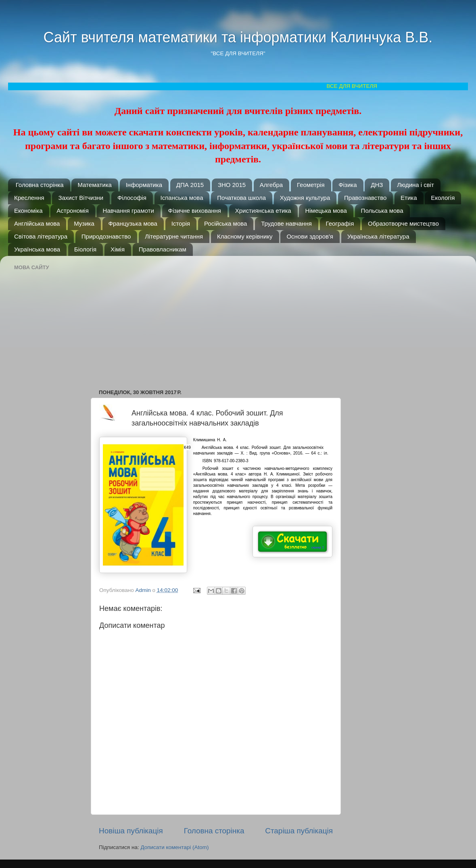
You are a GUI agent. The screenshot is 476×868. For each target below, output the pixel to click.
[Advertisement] (204, 318)
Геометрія (311, 185)
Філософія (132, 198)
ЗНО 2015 (232, 185)
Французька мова (133, 223)
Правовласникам (163, 249)
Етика (409, 198)
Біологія (85, 249)
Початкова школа (241, 198)
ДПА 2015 (190, 185)
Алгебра (271, 185)
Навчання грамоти (128, 211)
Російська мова (225, 223)
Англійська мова (37, 223)
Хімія (118, 249)
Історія (181, 223)
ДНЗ (377, 185)
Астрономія (72, 211)
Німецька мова (326, 211)
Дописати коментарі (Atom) (174, 847)
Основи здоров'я (310, 236)
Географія (340, 223)
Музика (84, 223)
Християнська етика (263, 211)
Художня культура (305, 198)
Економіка (28, 211)
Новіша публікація (131, 831)
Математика (95, 185)
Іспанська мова (182, 198)
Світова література (41, 236)
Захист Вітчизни (81, 198)
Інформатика (144, 185)
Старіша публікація (299, 831)
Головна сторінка (40, 185)
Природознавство (106, 236)
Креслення (29, 198)
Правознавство (365, 198)
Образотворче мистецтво (403, 223)
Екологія (443, 198)
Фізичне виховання (195, 211)
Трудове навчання (286, 223)
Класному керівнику (245, 236)
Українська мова (37, 249)
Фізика (348, 185)
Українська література (378, 236)
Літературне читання (174, 236)
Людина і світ (415, 185)
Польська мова (382, 211)
